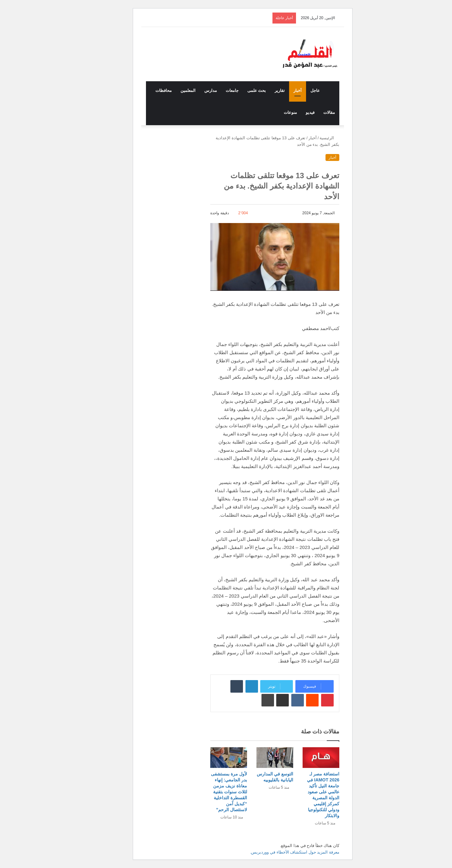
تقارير (263, 91)
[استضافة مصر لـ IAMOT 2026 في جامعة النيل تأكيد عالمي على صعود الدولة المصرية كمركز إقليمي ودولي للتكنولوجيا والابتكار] (304, 758)
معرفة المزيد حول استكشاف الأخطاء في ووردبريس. (278, 852)
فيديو (293, 112)
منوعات (274, 112)
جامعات (215, 91)
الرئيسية (313, 138)
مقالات (312, 112)
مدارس (194, 91)
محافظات (147, 91)
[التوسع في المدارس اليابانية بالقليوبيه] (258, 758)
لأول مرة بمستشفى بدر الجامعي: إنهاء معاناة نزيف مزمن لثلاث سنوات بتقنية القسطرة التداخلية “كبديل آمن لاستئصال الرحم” (212, 792)
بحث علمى (240, 91)
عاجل (299, 91)
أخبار (281, 91)
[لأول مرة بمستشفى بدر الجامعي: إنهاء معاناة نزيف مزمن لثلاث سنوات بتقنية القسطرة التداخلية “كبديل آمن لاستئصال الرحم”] (212, 758)
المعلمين (171, 91)
